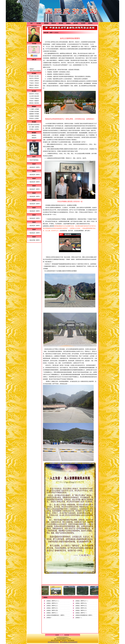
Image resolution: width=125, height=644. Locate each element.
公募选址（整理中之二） (52, 613)
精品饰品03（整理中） (35, 218)
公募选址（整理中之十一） (82, 601)
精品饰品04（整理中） (35, 211)
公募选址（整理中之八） (52, 606)
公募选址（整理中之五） (81, 608)
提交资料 (76, 23)
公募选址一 (49, 618)
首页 (31, 23)
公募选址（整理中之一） (81, 613)
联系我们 (90, 23)
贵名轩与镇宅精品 (34, 160)
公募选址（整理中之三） (81, 610)
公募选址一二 (79, 618)
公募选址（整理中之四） (52, 610)
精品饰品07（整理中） (35, 189)
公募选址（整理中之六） (52, 608)
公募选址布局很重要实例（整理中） (84, 615)
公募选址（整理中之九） (81, 603)
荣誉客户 (32, 71)
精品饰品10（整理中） (35, 167)
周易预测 (46, 23)
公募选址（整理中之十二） (53, 601)
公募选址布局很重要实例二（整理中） (56, 615)
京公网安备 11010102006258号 (69, 642)
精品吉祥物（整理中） (35, 240)
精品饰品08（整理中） (35, 182)
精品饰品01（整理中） (35, 233)
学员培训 (83, 23)
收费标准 (68, 23)
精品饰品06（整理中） (35, 196)
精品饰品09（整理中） (35, 175)
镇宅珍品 (61, 23)
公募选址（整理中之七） (81, 606)
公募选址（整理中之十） (52, 603)
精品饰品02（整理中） (35, 226)
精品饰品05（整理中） (35, 204)
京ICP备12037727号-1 (53, 642)
